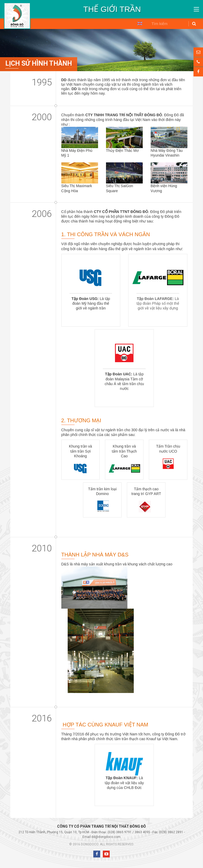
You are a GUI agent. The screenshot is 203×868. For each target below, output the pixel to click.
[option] (112, 9)
